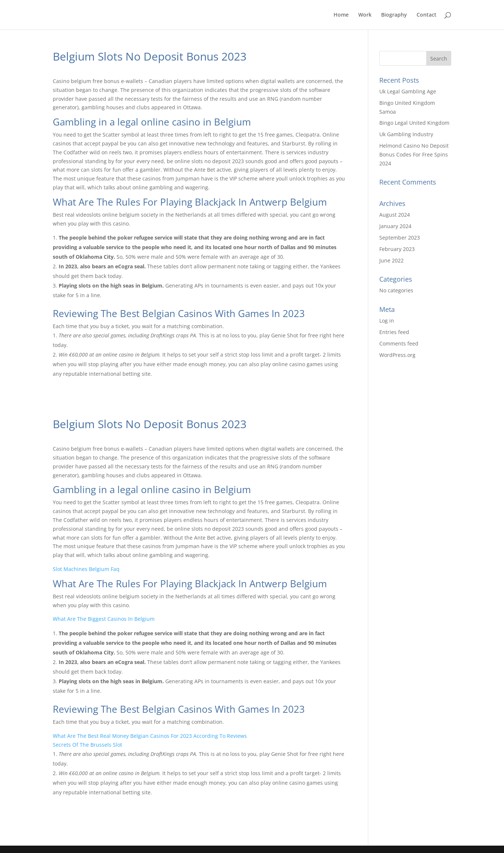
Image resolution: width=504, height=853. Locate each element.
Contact (427, 15)
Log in (387, 321)
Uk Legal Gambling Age (408, 91)
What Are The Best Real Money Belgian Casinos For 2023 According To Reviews (150, 736)
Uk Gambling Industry (406, 134)
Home (341, 15)
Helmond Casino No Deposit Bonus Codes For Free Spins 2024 (414, 154)
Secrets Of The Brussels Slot (87, 745)
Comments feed (399, 343)
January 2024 (395, 226)
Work (365, 15)
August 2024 (395, 215)
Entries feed (394, 332)
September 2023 (400, 238)
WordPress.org (397, 355)
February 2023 (397, 249)
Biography (394, 15)
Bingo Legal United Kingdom (414, 123)
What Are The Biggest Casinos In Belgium (104, 619)
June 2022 (391, 260)
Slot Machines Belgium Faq (86, 569)
